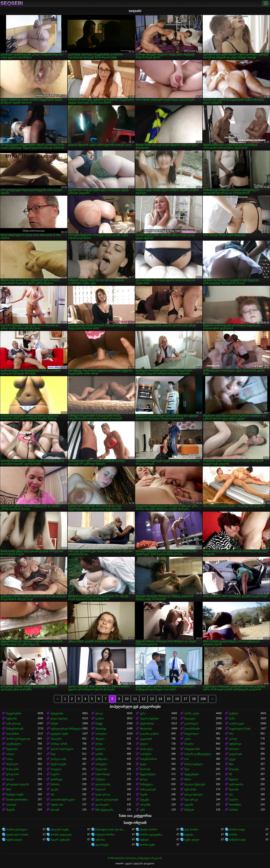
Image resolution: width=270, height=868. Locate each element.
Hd (52, 795)
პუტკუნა (144, 800)
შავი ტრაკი (191, 800)
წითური (189, 744)
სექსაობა (11, 719)
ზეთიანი (234, 789)
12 (143, 699)
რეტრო (55, 774)
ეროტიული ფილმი (18, 784)
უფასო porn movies (17, 835)
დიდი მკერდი (59, 719)
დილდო (234, 749)
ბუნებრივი (235, 744)
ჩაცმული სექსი (15, 795)
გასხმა (99, 754)
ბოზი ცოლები (148, 789)
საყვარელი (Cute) (240, 729)
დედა (143, 764)
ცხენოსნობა (147, 724)
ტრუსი (99, 744)
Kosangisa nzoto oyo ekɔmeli (111, 830)
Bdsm (188, 779)
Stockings (101, 729)
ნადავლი (190, 719)
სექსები (189, 835)
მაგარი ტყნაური (60, 840)
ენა (231, 795)
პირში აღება (192, 713)
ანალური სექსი (60, 830)
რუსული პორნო (105, 835)
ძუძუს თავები (58, 764)
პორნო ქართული (17, 830)
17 (185, 699)
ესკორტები (102, 845)
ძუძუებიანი (57, 713)
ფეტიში (189, 805)
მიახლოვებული (194, 764)
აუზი (142, 810)
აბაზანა (234, 810)
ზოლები (234, 769)
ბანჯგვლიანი (192, 749)
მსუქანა (11, 810)
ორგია (10, 754)
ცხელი (144, 744)
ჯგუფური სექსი (59, 734)
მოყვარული (192, 734)
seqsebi (12, 3)
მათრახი (145, 769)
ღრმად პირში (59, 744)
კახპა (188, 739)
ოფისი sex (57, 805)
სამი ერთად (13, 724)
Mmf (9, 789)
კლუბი (55, 789)
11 (135, 699)
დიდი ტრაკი (103, 795)
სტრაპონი (190, 789)
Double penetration (17, 800)
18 (194, 699)
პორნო (233, 835)
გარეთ (233, 739)
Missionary (146, 729)
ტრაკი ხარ (13, 774)
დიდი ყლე (146, 749)
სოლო (10, 779)
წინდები (189, 810)
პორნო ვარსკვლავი (18, 739)
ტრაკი (99, 713)
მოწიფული (146, 784)
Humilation (235, 805)
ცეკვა (232, 759)
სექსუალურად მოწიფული (66, 729)
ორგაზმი (145, 805)
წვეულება (12, 749)
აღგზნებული (14, 744)
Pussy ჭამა (12, 769)
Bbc (231, 764)
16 (177, 699)
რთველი (56, 769)
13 (152, 699)
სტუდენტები (192, 774)
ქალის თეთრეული (62, 749)
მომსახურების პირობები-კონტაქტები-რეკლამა (135, 858)
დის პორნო (191, 830)
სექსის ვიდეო (14, 840)
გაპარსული (191, 724)
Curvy (9, 759)
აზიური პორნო (149, 830)
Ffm (231, 734)
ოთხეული (101, 764)
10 (127, 699)
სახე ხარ (101, 789)
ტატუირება (236, 754)
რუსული (100, 779)
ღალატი (11, 805)
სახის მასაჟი (103, 774)
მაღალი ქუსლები (195, 784)
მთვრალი (12, 764)
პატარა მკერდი (149, 719)
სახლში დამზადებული (198, 754)
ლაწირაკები (237, 724)
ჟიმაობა (100, 840)
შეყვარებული (148, 774)
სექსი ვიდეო (192, 840)
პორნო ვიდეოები (61, 835)
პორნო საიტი (237, 830)
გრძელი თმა (58, 759)
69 (230, 774)
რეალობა (101, 769)
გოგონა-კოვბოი (149, 734)
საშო (232, 719)
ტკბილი (100, 749)
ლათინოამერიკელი (63, 800)
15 (169, 699)
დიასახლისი (103, 784)
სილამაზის (13, 734)
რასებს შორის (148, 759)
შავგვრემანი (14, 713)
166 (203, 699)
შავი (53, 754)
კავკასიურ (146, 739)
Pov (187, 759)
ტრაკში (55, 810)
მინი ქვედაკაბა (104, 810)
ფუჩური (234, 713)
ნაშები (54, 724)
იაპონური (146, 754)
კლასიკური (102, 805)
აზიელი (100, 739)
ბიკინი (144, 795)
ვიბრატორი (236, 784)
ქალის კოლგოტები (107, 800)
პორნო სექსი (148, 845)
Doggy (99, 724)
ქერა (143, 713)
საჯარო (234, 800)
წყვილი (234, 779)
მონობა (55, 784)
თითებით (101, 734)
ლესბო (100, 719)
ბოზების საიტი (238, 840)
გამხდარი (101, 759)
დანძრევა (57, 779)
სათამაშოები (192, 729)
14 (160, 699)
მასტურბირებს (15, 729)
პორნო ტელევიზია (151, 835)
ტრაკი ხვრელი (193, 795)
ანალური (56, 739)
